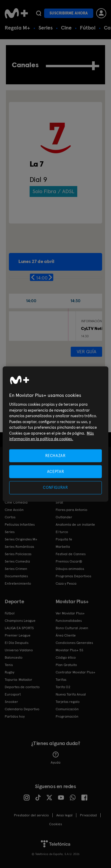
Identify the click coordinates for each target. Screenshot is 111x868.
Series (46, 28)
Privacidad (88, 815)
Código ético (66, 657)
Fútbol (88, 28)
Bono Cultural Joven (72, 628)
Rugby (9, 672)
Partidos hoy (15, 716)
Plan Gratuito (66, 665)
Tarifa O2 (63, 687)
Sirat (59, 502)
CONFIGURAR (55, 488)
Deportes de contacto (22, 687)
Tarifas (61, 680)
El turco (62, 532)
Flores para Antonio (71, 510)
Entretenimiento (18, 583)
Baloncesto (14, 657)
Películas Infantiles (20, 525)
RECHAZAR (55, 456)
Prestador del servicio (31, 815)
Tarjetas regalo (68, 702)
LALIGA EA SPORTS (19, 628)
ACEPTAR (56, 472)
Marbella (63, 547)
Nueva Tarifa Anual (71, 694)
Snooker (11, 702)
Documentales (16, 576)
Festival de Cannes (71, 554)
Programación (67, 716)
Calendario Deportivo (22, 709)
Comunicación (67, 709)
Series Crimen (16, 569)
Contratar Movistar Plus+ (75, 672)
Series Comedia (17, 561)
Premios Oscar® (69, 561)
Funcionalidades (69, 621)
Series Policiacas (18, 554)
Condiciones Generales (74, 643)
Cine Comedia (16, 502)
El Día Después (17, 643)
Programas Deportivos (73, 576)
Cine (66, 28)
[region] (55, 434)
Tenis (9, 665)
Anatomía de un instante (75, 525)
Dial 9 (38, 179)
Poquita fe (64, 539)
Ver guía (86, 352)
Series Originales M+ (21, 539)
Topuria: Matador (18, 680)
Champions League (20, 621)
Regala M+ (17, 28)
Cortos (10, 517)
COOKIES (55, 824)
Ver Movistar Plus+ (70, 613)
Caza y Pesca (66, 583)
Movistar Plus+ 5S (69, 650)
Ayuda (55, 758)
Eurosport (13, 694)
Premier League (18, 635)
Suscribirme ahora (69, 13)
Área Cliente (66, 635)
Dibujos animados (70, 569)
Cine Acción (14, 510)
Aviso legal (64, 815)
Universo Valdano (19, 650)
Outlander (64, 517)
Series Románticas (19, 547)
